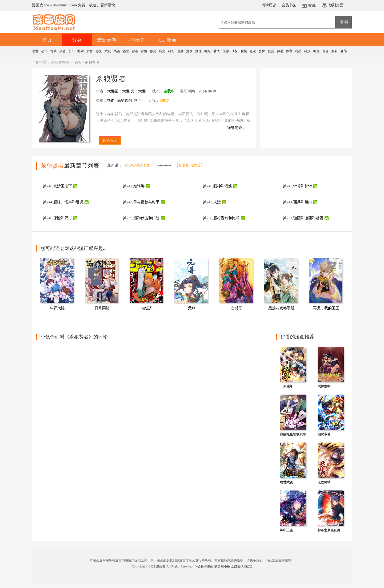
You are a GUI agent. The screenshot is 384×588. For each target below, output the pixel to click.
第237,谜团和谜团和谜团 (303, 218)
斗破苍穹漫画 (204, 566)
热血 (99, 51)
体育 (289, 51)
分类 (77, 40)
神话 (280, 51)
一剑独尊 (286, 386)
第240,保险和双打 (57, 218)
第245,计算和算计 (297, 186)
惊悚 (262, 51)
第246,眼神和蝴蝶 (217, 186)
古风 (53, 51)
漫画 (77, 62)
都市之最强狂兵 (329, 530)
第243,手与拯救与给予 (141, 202)
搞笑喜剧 (125, 101)
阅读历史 (269, 5)
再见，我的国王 (326, 308)
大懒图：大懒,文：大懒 (126, 91)
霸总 (126, 51)
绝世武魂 (286, 482)
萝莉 (334, 51)
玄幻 (71, 51)
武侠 (108, 51)
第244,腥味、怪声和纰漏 (63, 202)
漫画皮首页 (60, 62)
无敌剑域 (324, 482)
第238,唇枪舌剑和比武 (221, 218)
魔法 (253, 51)
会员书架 (289, 5)
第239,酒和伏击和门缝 (141, 218)
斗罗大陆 (57, 308)
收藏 (312, 5)
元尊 (192, 308)
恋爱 (35, 51)
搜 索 (344, 22)
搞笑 (117, 51)
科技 (307, 51)
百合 (325, 51)
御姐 (207, 51)
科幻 (171, 51)
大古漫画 (166, 40)
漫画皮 (161, 566)
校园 (271, 51)
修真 (153, 51)
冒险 (144, 51)
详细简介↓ (236, 128)
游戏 (81, 51)
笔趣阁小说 (222, 566)
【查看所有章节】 (190, 165)
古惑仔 (237, 308)
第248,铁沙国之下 (139, 165)
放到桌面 (336, 5)
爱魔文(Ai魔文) (242, 566)
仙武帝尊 (324, 434)
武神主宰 (324, 386)
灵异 (226, 51)
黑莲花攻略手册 (281, 308)
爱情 (217, 51)
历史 (162, 51)
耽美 (244, 51)
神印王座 (286, 530)
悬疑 (180, 51)
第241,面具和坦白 (297, 202)
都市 (135, 51)
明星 (298, 51)
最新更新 (107, 40)
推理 (198, 51)
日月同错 (102, 308)
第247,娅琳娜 (134, 186)
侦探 (235, 51)
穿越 (62, 51)
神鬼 (316, 51)
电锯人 (147, 308)
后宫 (90, 51)
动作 (44, 51)
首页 (47, 40)
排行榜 (137, 40)
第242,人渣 (212, 202)
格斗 (138, 101)
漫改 (189, 51)
